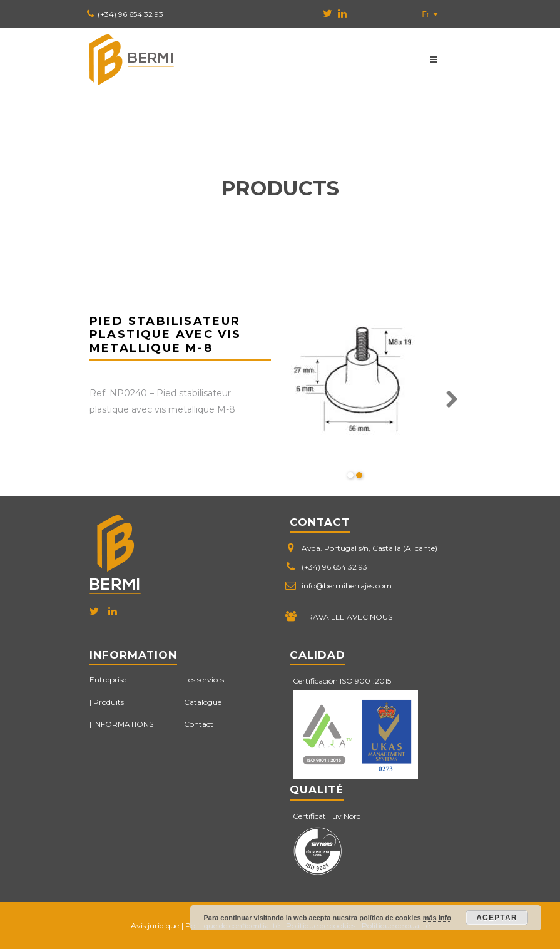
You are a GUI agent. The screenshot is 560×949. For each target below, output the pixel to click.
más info (437, 918)
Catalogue (203, 702)
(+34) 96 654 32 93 (130, 14)
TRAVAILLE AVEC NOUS (348, 617)
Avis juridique (155, 926)
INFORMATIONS (123, 724)
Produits (109, 702)
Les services (204, 680)
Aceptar (497, 918)
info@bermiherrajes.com (347, 586)
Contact (199, 724)
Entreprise (108, 680)
